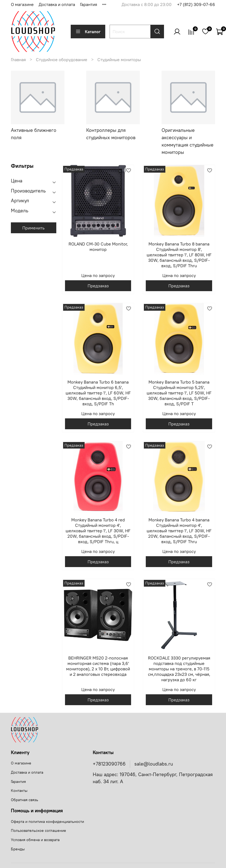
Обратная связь (24, 800)
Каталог (88, 32)
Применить (33, 228)
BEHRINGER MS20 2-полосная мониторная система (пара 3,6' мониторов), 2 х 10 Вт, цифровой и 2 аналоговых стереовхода (98, 666)
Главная (18, 60)
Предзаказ (98, 286)
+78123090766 (109, 764)
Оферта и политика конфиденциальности (47, 822)
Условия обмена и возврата (35, 840)
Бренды (18, 849)
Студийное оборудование (62, 60)
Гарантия (89, 4)
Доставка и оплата (57, 4)
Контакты (19, 791)
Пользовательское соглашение (38, 830)
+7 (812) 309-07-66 (196, 4)
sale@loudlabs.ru (154, 764)
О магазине (22, 4)
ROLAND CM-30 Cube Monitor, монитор (98, 247)
